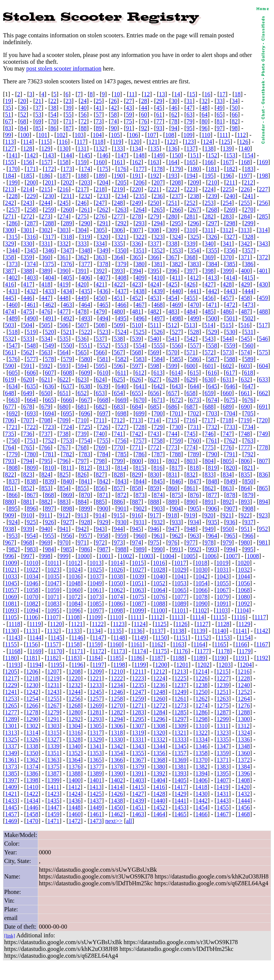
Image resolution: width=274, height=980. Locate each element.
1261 (180, 699)
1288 (244, 712)
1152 (203, 638)
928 (86, 522)
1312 (244, 726)
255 (245, 203)
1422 (32, 794)
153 (231, 155)
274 (64, 216)
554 (140, 345)
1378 (117, 767)
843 (122, 481)
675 (231, 400)
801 (155, 461)
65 (220, 115)
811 (67, 468)
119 (117, 142)
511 (154, 325)
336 (136, 244)
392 (100, 271)
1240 (244, 685)
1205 (11, 672)
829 (136, 475)
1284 (159, 712)
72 (84, 121)
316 (31, 237)
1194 (35, 665)
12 (147, 94)
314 (263, 230)
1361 (11, 760)
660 (227, 393)
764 (9, 447)
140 (245, 148)
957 (86, 536)
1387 (53, 773)
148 (140, 155)
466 (122, 305)
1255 (53, 699)
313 (245, 230)
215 (46, 189)
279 (155, 216)
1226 (201, 678)
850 (249, 481)
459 (263, 298)
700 (158, 413)
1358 (201, 753)
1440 (159, 801)
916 (136, 515)
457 (227, 298)
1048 (74, 583)
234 (122, 196)
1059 (53, 590)
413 (212, 278)
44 (144, 108)
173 (68, 169)
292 (122, 223)
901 (122, 508)
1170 (56, 651)
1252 (244, 692)
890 (191, 502)
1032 (244, 570)
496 (140, 318)
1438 (117, 801)
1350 (32, 753)
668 (104, 400)
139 (227, 148)
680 (64, 407)
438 (140, 291)
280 (173, 216)
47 (189, 108)
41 (99, 108)
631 (227, 379)
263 (122, 210)
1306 (117, 726)
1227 (223, 678)
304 (82, 230)
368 (191, 257)
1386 (32, 773)
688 (209, 407)
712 (118, 420)
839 (50, 481)
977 (191, 542)
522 (86, 332)
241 (249, 196)
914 (100, 515)
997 (28, 556)
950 (227, 529)
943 (100, 529)
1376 (74, 767)
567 (118, 352)
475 (28, 312)
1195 (56, 665)
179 (176, 169)
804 (209, 461)
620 (28, 379)
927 (68, 522)
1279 (53, 712)
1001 (105, 556)
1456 (244, 807)
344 (13, 250)
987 (104, 549)
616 (212, 373)
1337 (11, 746)
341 (227, 244)
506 (64, 325)
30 (174, 101)
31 (189, 101)
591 (28, 366)
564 (64, 352)
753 (68, 441)
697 (104, 413)
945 (136, 529)
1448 (74, 807)
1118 (15, 624)
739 (82, 434)
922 (245, 515)
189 (100, 176)
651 (64, 393)
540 (155, 339)
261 (86, 210)
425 (173, 284)
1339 (53, 746)
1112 (157, 617)
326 (212, 237)
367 (173, 257)
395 (155, 271)
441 (195, 291)
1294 (117, 719)
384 (212, 264)
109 (188, 135)
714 (155, 420)
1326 (32, 739)
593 (64, 366)
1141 (241, 631)
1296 (159, 719)
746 (209, 434)
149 (158, 155)
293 (140, 223)
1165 (220, 644)
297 (212, 223)
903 (158, 508)
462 (50, 305)
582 (122, 359)
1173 (119, 651)
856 (100, 488)
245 (64, 203)
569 (155, 352)
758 (158, 441)
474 (9, 312)
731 (195, 427)
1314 (32, 733)
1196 (77, 665)
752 (50, 441)
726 (104, 427)
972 (100, 542)
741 (118, 434)
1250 (201, 692)
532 (9, 339)
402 (13, 278)
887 (136, 502)
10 (117, 94)
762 (231, 441)
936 (231, 522)
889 (173, 502)
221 (155, 189)
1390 (117, 773)
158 (64, 162)
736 (28, 434)
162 (136, 162)
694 (50, 413)
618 (249, 373)
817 (176, 468)
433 (50, 291)
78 (174, 121)
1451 (138, 807)
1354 (117, 753)
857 (118, 488)
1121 (77, 624)
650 (46, 393)
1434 (32, 801)
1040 (159, 576)
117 (81, 142)
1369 (180, 760)
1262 (201, 699)
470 (195, 305)
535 (64, 339)
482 (155, 312)
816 (158, 468)
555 (158, 345)
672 (176, 400)
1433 (11, 801)
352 (158, 250)
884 (82, 502)
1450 (117, 807)
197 (245, 176)
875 (176, 495)
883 (64, 502)
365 (136, 257)
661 (245, 393)
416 (9, 284)
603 (245, 366)
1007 (232, 556)
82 (235, 121)
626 (136, 379)
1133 (74, 631)
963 (195, 536)
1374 (32, 767)
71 (68, 121)
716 (191, 420)
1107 (53, 617)
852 (28, 488)
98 (235, 128)
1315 (53, 733)
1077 (180, 597)
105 (115, 135)
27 (129, 101)
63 (189, 115)
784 (104, 454)
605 (13, 373)
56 (84, 115)
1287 (223, 712)
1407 (223, 780)
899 (86, 508)
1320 (159, 733)
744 (173, 434)
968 (28, 542)
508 (100, 325)
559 (231, 345)
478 (82, 312)
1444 (244, 801)
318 (68, 237)
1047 (53, 583)
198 (263, 176)
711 (100, 420)
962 (176, 536)
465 (104, 305)
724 (68, 427)
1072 (74, 597)
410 (158, 278)
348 (86, 250)
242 (9, 203)
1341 (96, 746)
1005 (189, 556)
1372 (244, 760)
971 (82, 542)
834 (227, 475)
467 (140, 305)
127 (9, 148)
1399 (53, 780)
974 (136, 542)
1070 (32, 597)
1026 (117, 570)
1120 (56, 624)
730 (176, 427)
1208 (74, 672)
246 (82, 203)
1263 (223, 699)
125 (226, 142)
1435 (53, 801)
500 (212, 318)
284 (245, 216)
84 (23, 128)
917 (155, 515)
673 (195, 400)
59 (129, 115)
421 (100, 284)
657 (173, 393)
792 (249, 454)
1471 (53, 821)
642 (158, 386)
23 (68, 101)
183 (249, 169)
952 (263, 529)
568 (136, 352)
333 (82, 244)
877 (212, 495)
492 (68, 318)
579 (68, 359)
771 (136, 447)
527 (176, 332)
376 (68, 264)
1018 (201, 563)
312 (227, 230)
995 (249, 549)
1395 (223, 773)
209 (195, 182)
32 (204, 101)
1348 (244, 746)
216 (64, 189)
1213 (180, 672)
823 (28, 475)
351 (140, 250)
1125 (160, 624)
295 (176, 223)
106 (133, 135)
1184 (95, 658)
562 (28, 352)
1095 (53, 610)
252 (191, 203)
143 (50, 155)
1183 (74, 658)
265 (158, 210)
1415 (138, 787)
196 (227, 176)
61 (159, 115)
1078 (201, 597)
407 (104, 278)
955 (50, 536)
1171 (77, 651)
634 (13, 386)
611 (122, 373)
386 (249, 264)
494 (104, 318)
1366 (117, 760)
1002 (126, 556)
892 (227, 502)
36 (23, 108)
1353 (96, 753)
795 (46, 461)
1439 (138, 801)
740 (100, 434)
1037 (96, 576)
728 (140, 427)
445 (9, 298)
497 (158, 318)
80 (204, 121)
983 (31, 549)
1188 (178, 658)
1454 (201, 807)
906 (212, 508)
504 (28, 325)
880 (9, 502)
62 (174, 115)
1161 (137, 644)
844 (140, 481)
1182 (53, 658)
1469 (11, 821)
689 (227, 407)
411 (176, 278)
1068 (244, 590)
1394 (201, 773)
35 (8, 108)
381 (158, 264)
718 (227, 420)
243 (28, 203)
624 (100, 379)
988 (122, 549)
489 (13, 318)
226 (245, 189)
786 (140, 454)
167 (227, 162)
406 (86, 278)
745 (191, 434)
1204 (246, 665)
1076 (159, 597)
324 (176, 237)
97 (220, 128)
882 (46, 502)
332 (64, 244)
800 (136, 461)
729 (158, 427)
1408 (244, 780)
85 (38, 128)
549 (50, 345)
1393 (180, 773)
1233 (96, 685)
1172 (98, 651)
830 (155, 475)
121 (153, 142)
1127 (202, 624)
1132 (53, 631)
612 (140, 373)
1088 (159, 604)
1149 (140, 638)
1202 (203, 665)
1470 (32, 821)
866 (13, 495)
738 (64, 434)
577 (31, 359)
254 (227, 203)
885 (100, 502)
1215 (223, 672)
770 (118, 447)
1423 (53, 794)
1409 (11, 787)
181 (212, 169)
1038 (117, 576)
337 (155, 244)
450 (100, 298)
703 (212, 413)
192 (155, 176)
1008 (253, 556)
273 (46, 216)
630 (209, 379)
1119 (35, 624)
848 (212, 481)
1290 (32, 719)
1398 (32, 780)
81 (220, 121)
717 (209, 420)
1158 (74, 644)
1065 (180, 590)
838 (31, 481)
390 (64, 271)
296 (195, 223)
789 (195, 454)
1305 (96, 726)
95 (189, 128)
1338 (32, 746)
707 (28, 420)
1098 (117, 610)
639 (104, 386)
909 (9, 515)
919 (191, 515)
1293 (96, 719)
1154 (245, 638)
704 (231, 413)
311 (209, 230)
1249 (180, 692)
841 (86, 481)
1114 (198, 617)
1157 (53, 644)
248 (118, 203)
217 (82, 189)
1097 (96, 610)
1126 (182, 624)
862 (209, 488)
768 (82, 447)
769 (100, 447)
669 (122, 400)
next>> (114, 821)
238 (195, 196)
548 (31, 345)
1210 (117, 672)
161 (118, 162)
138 (209, 148)
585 (176, 359)
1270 (117, 705)
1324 (244, 733)
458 (245, 298)
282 (209, 216)
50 (235, 108)
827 (100, 475)
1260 (159, 699)
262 (104, 210)
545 (245, 339)
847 (195, 481)
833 (209, 475)
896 (31, 508)
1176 (182, 651)
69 (38, 121)
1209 (96, 672)
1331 (138, 739)
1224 (159, 678)
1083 (53, 604)
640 (122, 386)
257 (13, 210)
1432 (244, 794)
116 (63, 142)
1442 (201, 801)
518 (13, 332)
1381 (180, 767)
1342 (117, 746)
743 (155, 434)
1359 (223, 753)
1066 (201, 590)
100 (25, 135)
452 (136, 298)
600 (191, 366)
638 (86, 386)
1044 (244, 576)
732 (212, 427)
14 (177, 94)
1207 (53, 672)
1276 (244, 705)
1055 (223, 583)
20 (23, 101)
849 (231, 481)
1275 (223, 705)
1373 (11, 767)
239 (212, 196)
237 (176, 196)
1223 (138, 678)
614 (176, 373)
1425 (96, 794)
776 (227, 447)
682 (100, 407)
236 (158, 196)
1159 (95, 644)
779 (13, 454)
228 (13, 196)
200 (31, 182)
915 (118, 515)
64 (204, 115)
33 (220, 101)
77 (159, 121)
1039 (138, 576)
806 (245, 461)
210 (212, 182)
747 (227, 434)
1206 (32, 672)
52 (23, 115)
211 (230, 182)
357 (249, 250)
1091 (223, 604)
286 (13, 223)
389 (46, 271)
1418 (201, 787)
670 (140, 400)
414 (231, 278)
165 (191, 162)
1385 (11, 773)
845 (158, 481)
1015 (138, 563)
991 (176, 549)
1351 (53, 753)
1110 (115, 617)
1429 (180, 794)
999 (64, 556)
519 (31, 332)
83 (8, 128)
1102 (201, 610)
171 (31, 169)
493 (86, 318)
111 (224, 135)
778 (263, 447)
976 (173, 542)
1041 (180, 576)
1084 (74, 604)
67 (8, 121)
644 (195, 386)
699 (140, 413)
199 (13, 182)
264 (140, 210)
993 (212, 549)
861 (191, 488)
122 (171, 142)
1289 (11, 719)
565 (82, 352)
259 (50, 210)
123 (189, 142)
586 (195, 359)
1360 (244, 753)
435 (86, 291)
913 (82, 515)
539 (136, 339)
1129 (244, 624)
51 (8, 115)
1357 (180, 753)
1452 (159, 807)
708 (46, 420)
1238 (201, 685)
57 (99, 115)
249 (136, 203)
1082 (32, 604)
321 (122, 237)
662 (263, 393)
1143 (15, 638)
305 (100, 230)
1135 (115, 631)
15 (192, 94)
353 (176, 250)
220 (136, 189)
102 (61, 135)
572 (209, 352)
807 (263, 461)
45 (159, 108)
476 (46, 312)
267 (195, 210)
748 (245, 434)
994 (231, 549)
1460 (74, 814)
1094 (32, 610)
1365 (96, 760)
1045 (11, 583)
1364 (74, 760)
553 (122, 345)
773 (173, 447)
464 (86, 305)
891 (209, 502)
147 (122, 155)
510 (136, 325)
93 (159, 128)
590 (9, 366)
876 (195, 495)
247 (100, 203)
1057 (11, 590)
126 (244, 142)
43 (129, 108)
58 (114, 115)
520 (50, 332)
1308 (159, 726)
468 (158, 305)
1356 (159, 753)
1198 (119, 665)
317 (50, 237)
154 (249, 155)
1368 (159, 760)
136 (173, 148)
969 (46, 542)
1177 (203, 651)
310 (191, 230)
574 (245, 352)
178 (158, 169)
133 (118, 148)
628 (173, 379)
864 (245, 488)
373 (13, 264)
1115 (219, 617)
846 (176, 481)
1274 (201, 705)
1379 (138, 767)
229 (31, 196)
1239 (223, 685)
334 (100, 244)
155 (9, 162)
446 (28, 298)
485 (209, 312)
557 (195, 345)
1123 (118, 624)
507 (82, 325)
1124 (140, 624)
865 (263, 488)
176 (122, 169)
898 (68, 508)
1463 (138, 814)
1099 (138, 610)
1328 (74, 739)
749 (263, 434)
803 (191, 461)
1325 (11, 739)
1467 (223, 814)
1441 (180, 801)
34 (235, 101)
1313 (11, 733)
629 (191, 379)
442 (212, 291)
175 (104, 169)
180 (195, 169)
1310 (201, 726)
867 (31, 495)
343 (263, 244)
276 (100, 216)
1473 (96, 821)
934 (195, 522)
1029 (180, 570)
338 (173, 244)
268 (212, 210)
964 (212, 536)
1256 (74, 699)
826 (82, 475)
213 (9, 189)
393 (118, 271)
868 (50, 495)
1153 (224, 638)
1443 (223, 801)
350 (122, 250)
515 (227, 325)
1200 (161, 665)
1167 (262, 644)
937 (249, 522)
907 (231, 508)
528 (195, 332)
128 (28, 148)
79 (189, 121)
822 (9, 475)
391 (82, 271)
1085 (96, 604)
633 (263, 379)
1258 (117, 699)
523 (104, 332)
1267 (53, 705)
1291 (53, 719)
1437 (96, 801)
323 (158, 237)
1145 (56, 638)
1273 (180, 705)
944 (118, 529)
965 (231, 536)
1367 (138, 760)
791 (231, 454)
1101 (180, 610)
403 (31, 278)
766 (46, 447)
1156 (32, 644)
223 (191, 189)
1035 (53, 576)
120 (135, 142)
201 (50, 182)
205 (122, 182)
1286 (201, 712)
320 (104, 237)
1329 (96, 739)
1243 (53, 692)
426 (191, 284)
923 (263, 515)
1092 (244, 604)
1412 (74, 787)
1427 (138, 794)
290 (86, 223)
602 (227, 366)
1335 (223, 739)
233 (104, 196)
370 (227, 257)
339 (191, 244)
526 (158, 332)
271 (9, 216)
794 (28, 461)
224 (209, 189)
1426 (117, 794)
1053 (180, 583)
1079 (223, 597)
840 (68, 481)
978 (209, 542)
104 (97, 135)
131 (82, 148)
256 (263, 203)
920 (209, 515)
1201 (182, 665)
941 (64, 529)
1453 (180, 807)
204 (104, 182)
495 (122, 318)
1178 (224, 651)
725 (86, 427)
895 (13, 508)
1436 (74, 801)
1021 (11, 570)
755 (104, 441)
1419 (223, 787)
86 (53, 128)
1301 (11, 726)
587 (212, 359)
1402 (117, 780)
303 (64, 230)
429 (245, 284)
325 (195, 237)
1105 (11, 617)
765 (28, 447)
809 (31, 468)
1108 (74, 617)
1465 (180, 814)
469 (176, 305)
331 (46, 244)
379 (122, 264)
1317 (96, 733)
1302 (32, 726)
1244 (74, 692)
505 (46, 325)
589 (249, 359)
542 (191, 339)
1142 (262, 631)
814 (122, 468)
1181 (32, 658)
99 (8, 135)
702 (195, 413)
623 (82, 379)
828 (118, 475)
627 (155, 379)
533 (28, 339)
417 (28, 284)
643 (176, 386)
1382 (201, 767)
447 (46, 298)
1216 (244, 672)
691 (263, 407)
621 (46, 379)
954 (31, 536)
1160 (115, 644)
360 (46, 257)
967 (9, 542)
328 (249, 237)
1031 (223, 570)
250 (155, 203)
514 (209, 325)
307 (136, 230)
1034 (32, 576)
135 (155, 148)
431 (13, 291)
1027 (138, 570)
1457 (11, 814)
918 (173, 515)
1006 (211, 556)
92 (144, 128)
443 (231, 291)
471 (212, 305)
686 (173, 407)
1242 (32, 692)
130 (64, 148)
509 (118, 325)
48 (204, 108)
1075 (138, 597)
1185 (115, 658)
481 (136, 312)
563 (46, 352)
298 (231, 223)
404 (50, 278)
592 (46, 366)
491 (50, 318)
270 (249, 210)
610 (104, 373)
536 (82, 339)
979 (227, 542)
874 (158, 495)
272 (28, 216)
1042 (201, 576)
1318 (117, 733)
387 (9, 271)
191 (136, 176)
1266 (32, 705)
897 (50, 508)
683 (118, 407)
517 (263, 325)
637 (68, 386)
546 (263, 339)
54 (53, 115)
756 (122, 441)
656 (155, 393)
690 (245, 407)
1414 (117, 787)
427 (209, 284)
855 (82, 488)
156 (28, 162)
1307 (138, 726)
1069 (11, 597)
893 (245, 502)
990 (158, 549)
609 (86, 373)
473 (249, 305)
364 (118, 257)
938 (9, 529)
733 (231, 427)
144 (68, 155)
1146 (77, 638)
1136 (137, 631)
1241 (11, 692)
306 (118, 230)
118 (99, 142)
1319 (138, 733)
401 (263, 271)
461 (31, 305)
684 (136, 407)
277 (118, 216)
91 (129, 128)
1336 (244, 739)
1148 (119, 638)
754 (86, 441)
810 (50, 468)
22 (53, 101)
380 (140, 264)
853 (46, 488)
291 (104, 223)
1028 (159, 570)
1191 (241, 658)
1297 (180, 719)
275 (82, 216)
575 (263, 352)
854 (64, 488)
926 (50, 522)
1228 (244, 678)
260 (68, 210)
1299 (223, 719)
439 (158, 291)
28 (144, 101)
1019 (223, 563)
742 (136, 434)
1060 (74, 590)
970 (64, 542)
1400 (74, 780)
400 (245, 271)
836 (263, 475)
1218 (32, 678)
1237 (180, 685)
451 (118, 298)
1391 (138, 773)
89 (99, 128)
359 (28, 257)
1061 (96, 590)
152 (212, 155)
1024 (74, 570)
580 (86, 359)
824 (46, 475)
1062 (117, 590)
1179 (245, 651)
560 (249, 345)
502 (249, 318)
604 (263, 366)
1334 (201, 739)
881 (28, 502)
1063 (138, 590)
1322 (201, 733)
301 (28, 230)
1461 (96, 814)
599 (173, 366)
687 (191, 407)
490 (31, 318)
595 (100, 366)
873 (140, 495)
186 (46, 176)
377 (86, 264)
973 (118, 542)
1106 (32, 617)
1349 (11, 753)
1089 (180, 604)
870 (86, 495)
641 (140, 386)
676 (249, 400)
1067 (223, 590)
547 (13, 345)
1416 (159, 787)
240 (231, 196)
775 (209, 447)
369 (209, 257)
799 (118, 461)
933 (176, 522)
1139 (199, 631)
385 (231, 264)
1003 (147, 556)
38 (53, 108)
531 (249, 332)
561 (9, 352)
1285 (180, 712)
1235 (138, 685)
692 (13, 413)
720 (263, 420)
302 (46, 230)
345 (31, 250)
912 (64, 515)
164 (173, 162)
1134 (95, 631)
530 (231, 332)
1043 (223, 576)
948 (191, 529)
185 (28, 176)
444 (249, 291)
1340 (74, 746)
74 (114, 121)
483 (173, 312)
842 (104, 481)
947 (173, 529)
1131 (32, 631)
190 (118, 176)
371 (245, 257)
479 (100, 312)
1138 (178, 631)
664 (31, 400)
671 (158, 400)
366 (155, 257)
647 (249, 386)
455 (191, 298)
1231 (53, 685)
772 (155, 447)
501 (231, 318)
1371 (223, 760)
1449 (96, 807)
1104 (243, 610)
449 (82, 298)
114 (27, 142)
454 (173, 298)
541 (173, 339)
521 (68, 332)
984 (50, 549)
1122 (98, 624)
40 (84, 108)
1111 (136, 617)
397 (191, 271)
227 (263, 189)
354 (195, 250)
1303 (53, 726)
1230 (32, 685)
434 (68, 291)
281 (191, 216)
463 (68, 305)
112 (241, 135)
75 (129, 121)
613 (158, 373)
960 (140, 536)
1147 (98, 638)
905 (195, 508)
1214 (201, 672)
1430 (201, 794)
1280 (74, 712)
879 (249, 495)
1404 (159, 780)
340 (209, 244)
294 (158, 223)
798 (100, 461)
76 (144, 121)
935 (212, 522)
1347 (223, 746)
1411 (53, 787)
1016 (159, 563)
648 (9, 393)
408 (122, 278)
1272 (159, 705)
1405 (180, 780)
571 (191, 352)
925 (31, 522)
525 (140, 332)
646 (231, 386)
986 (86, 549)
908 (249, 508)
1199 (140, 665)
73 (99, 121)
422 (118, 284)
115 (45, 142)
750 (13, 441)
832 (191, 475)
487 (245, 312)
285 (263, 216)
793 (9, 461)
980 (245, 542)
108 (170, 135)
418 (46, 284)
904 (176, 508)
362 (82, 257)
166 (209, 162)
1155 (11, 644)
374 (31, 264)
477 (64, 312)
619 (9, 379)
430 (263, 284)
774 (191, 447)
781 (50, 454)
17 (222, 94)
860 (173, 488)
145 (86, 155)
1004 (168, 556)
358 (9, 257)
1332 (159, 739)
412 (194, 278)
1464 (159, 814)
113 (9, 142)
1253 (11, 699)
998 (46, 556)
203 (86, 182)
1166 (241, 644)
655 (136, 393)
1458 (32, 814)
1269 (96, 705)
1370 (201, 760)
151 (195, 155)
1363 (53, 760)
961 (158, 536)
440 (176, 291)
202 (68, 182)
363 (100, 257)
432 (31, 291)
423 (136, 284)
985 (68, 549)
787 (158, 454)
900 (104, 508)
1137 (157, 631)
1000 (84, 556)
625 (118, 379)
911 (46, 515)
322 (140, 237)
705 (249, 413)
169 (263, 162)
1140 (220, 631)
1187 (157, 658)
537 (100, 339)
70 (53, 121)
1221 (96, 678)
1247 (138, 692)
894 (263, 502)
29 (159, 101)
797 (82, 461)
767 (64, 447)
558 (212, 345)
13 (162, 94)
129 (46, 148)
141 (13, 155)
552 (104, 345)
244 (46, 203)
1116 (239, 617)
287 (31, 223)
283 (227, 216)
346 (50, 250)
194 (191, 176)
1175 (161, 651)
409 (140, 278)
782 (68, 454)
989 (140, 549)
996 (9, 556)
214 (28, 189)
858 (136, 488)
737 (46, 434)
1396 (244, 773)
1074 (117, 597)
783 (86, 454)
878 (231, 495)
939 (28, 529)
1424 (74, 794)
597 (136, 366)
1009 (11, 563)
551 (86, 345)
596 (118, 366)
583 (140, 359)
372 (263, 257)
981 (263, 542)
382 (176, 264)
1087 (138, 604)
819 (212, 468)
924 (13, 522)
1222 (117, 678)
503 (9, 325)
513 (191, 325)
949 (209, 529)
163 (155, 162)
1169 (35, 651)
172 (50, 169)
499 (195, 318)
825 (64, 475)
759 (176, 441)
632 (245, 379)
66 (235, 115)
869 (68, 495)
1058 (32, 590)
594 (82, 366)
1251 (223, 692)
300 (9, 230)
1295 (138, 719)
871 (104, 495)
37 (38, 108)
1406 (201, 780)
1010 (32, 563)
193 (173, 176)
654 (118, 393)
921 (227, 515)
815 (140, 468)
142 (31, 155)
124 (207, 142)
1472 (74, 821)
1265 (11, 705)
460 (13, 305)
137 (191, 148)
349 (104, 250)
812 (85, 468)
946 (155, 529)
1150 (161, 638)
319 (86, 237)
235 (140, 196)
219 (118, 189)
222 (173, 189)
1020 (244, 563)
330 (28, 244)
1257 (96, 699)
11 (132, 94)
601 (209, 366)
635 (31, 386)
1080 (244, 597)
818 (194, 468)
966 (249, 536)
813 (104, 468)
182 (231, 169)
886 (118, 502)
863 (227, 488)
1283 (138, 712)
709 (64, 420)
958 (104, 536)
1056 (244, 583)
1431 (223, 794)
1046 (32, 583)
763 (249, 441)
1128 (223, 624)
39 (68, 108)
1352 (74, 753)
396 (173, 271)
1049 (96, 583)
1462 (117, 814)
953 (13, 536)
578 (50, 359)
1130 (11, 631)
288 (50, 223)
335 (118, 244)
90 (114, 128)
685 (155, 407)
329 (9, 244)
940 (46, 529)
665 (50, 400)
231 (68, 196)
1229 (11, 685)
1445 (11, 807)
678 (28, 407)
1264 (244, 699)
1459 (53, 814)
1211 (138, 672)
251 (173, 203)
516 (245, 325)
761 (212, 441)
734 (249, 427)
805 (227, 461)
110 (206, 135)
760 (195, 441)
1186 (137, 658)
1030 (201, 570)
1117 (260, 617)
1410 (32, 787)
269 (231, 210)
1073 (96, 597)
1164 (199, 644)
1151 (182, 638)
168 (245, 162)
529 (212, 332)
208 (176, 182)
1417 (180, 787)
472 (231, 305)
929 (104, 522)
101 (43, 135)
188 (82, 176)
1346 (201, 746)
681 (82, 407)
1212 (159, 672)
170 (13, 169)
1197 (98, 665)
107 (152, 135)
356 (231, 250)
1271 (138, 705)
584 (158, 359)
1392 (159, 773)
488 (263, 312)
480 (118, 312)
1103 (222, 610)
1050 (117, 583)
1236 (159, 685)
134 (136, 148)
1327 (53, 739)
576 (13, 359)
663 (13, 400)
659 (209, 393)
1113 (177, 617)
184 (9, 176)
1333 (180, 739)
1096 (74, 610)
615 (194, 373)
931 (140, 522)
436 (104, 291)
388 (28, 271)
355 (212, 250)
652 (82, 393)
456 (209, 298)
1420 (244, 787)
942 (82, 529)
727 (122, 427)
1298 (201, 719)
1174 (140, 651)
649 (28, 393)
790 (212, 454)
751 (31, 441)
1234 (117, 685)
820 (231, 468)
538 (118, 339)
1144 (35, 638)
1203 (224, 665)
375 (50, 264)
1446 (32, 807)
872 (122, 495)
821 (249, 468)
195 (209, 176)
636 (50, 386)
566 (100, 352)
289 (68, 223)
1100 (159, 610)
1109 (95, 617)
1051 (138, 583)
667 (86, 400)
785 (122, 454)
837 (13, 481)
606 (31, 373)
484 (191, 312)
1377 (96, 767)
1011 (53, 563)
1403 (138, 780)
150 (176, 155)
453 (155, 298)
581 (104, 359)
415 (249, 278)
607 (50, 373)
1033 (11, 576)
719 (245, 420)
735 (9, 434)
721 (13, 427)
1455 (223, 807)
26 (114, 101)
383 (195, 264)
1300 (244, 719)
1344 (159, 746)
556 (176, 345)
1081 (11, 604)
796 (64, 461)
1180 (11, 658)
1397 (11, 780)
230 (50, 196)
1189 (199, 658)
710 (82, 420)
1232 (74, 685)
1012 (74, 563)
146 (104, 155)
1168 (15, 651)
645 (212, 386)
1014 (117, 563)
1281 (96, 712)
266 (176, 210)
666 (68, 400)
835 (245, 475)
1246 (117, 692)
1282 (117, 712)
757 (140, 441)
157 (46, 162)
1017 (180, 563)
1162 (157, 644)
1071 (53, 597)
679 (46, 407)
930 (122, 522)
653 (100, 393)
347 (68, 250)
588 (231, 359)
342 (245, 244)
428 (227, 284)
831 (173, 475)
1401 (96, 780)
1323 (223, 733)
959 (122, 536)
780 (31, 454)
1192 (262, 658)
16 (207, 94)
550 (68, 345)
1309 (180, 726)
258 (31, 210)
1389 (96, 773)
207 (158, 182)
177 (140, 169)
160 (100, 162)
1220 (74, 678)
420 (82, 284)
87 (68, 128)
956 (68, 536)
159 (82, 162)
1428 (159, 794)
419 (64, 284)
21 (38, 101)
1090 (201, 604)
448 (64, 298)
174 (86, 169)
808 (13, 468)
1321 (180, 733)
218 (100, 189)
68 (23, 121)
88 (84, 128)
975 (155, 542)
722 (31, 427)
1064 (159, 590)
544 (227, 339)
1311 (222, 726)
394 (136, 271)
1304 (74, 726)
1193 (15, 665)
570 (173, 352)
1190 (220, 658)
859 (155, 488)
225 (227, 189)
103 (79, 135)
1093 (11, 610)
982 (13, 549)
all (129, 821)
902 (140, 508)
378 (104, 264)
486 (227, 312)
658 (191, 393)
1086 (117, 604)
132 (100, 148)
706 (9, 420)
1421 (11, 794)
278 (136, 216)
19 (8, 101)
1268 (74, 705)
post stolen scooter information (64, 68)
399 (227, 271)
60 (144, 115)
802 (173, 461)
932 (158, 522)
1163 (178, 644)
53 (38, 115)
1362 (32, 760)
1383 (223, 767)
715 (173, 420)
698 (122, 413)
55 (68, 115)
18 (237, 94)
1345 (180, 746)
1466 (201, 814)
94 (174, 128)
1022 (32, 570)
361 (64, 257)
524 (122, 332)
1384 (244, 767)
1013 (96, 563)
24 (84, 101)
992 (195, 549)
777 (245, 447)
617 (231, 373)
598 (155, 366)
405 (68, 278)
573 (227, 352)
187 (64, 176)
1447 (53, 807)
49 (220, 108)
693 (31, 413)
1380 (159, 767)
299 (249, 223)
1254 (32, 699)
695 (68, 413)
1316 (74, 733)
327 (231, 237)
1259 (138, 699)
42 (114, 108)
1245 (96, 692)
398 (209, 271)
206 (140, 182)
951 (245, 529)
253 (209, 203)
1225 (180, 678)
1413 (96, 787)
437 (122, 291)
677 (9, 407)
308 (155, 230)
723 (50, 427)
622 (64, 379)
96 (204, 128)
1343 (138, 746)
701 (176, 413)
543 (209, 339)
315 (13, 237)
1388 (74, 773)
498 (176, 318)
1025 (96, 570)
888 (155, 502)
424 (155, 284)
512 (173, 325)
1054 (201, 583)
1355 (138, 753)
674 (212, 400)
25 (99, 101)
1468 (244, 814)
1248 (159, 692)
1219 (53, 678)
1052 (159, 583)
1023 (53, 570)
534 (46, 339)
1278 (32, 712)
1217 (11, 678)
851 (9, 488)
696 (86, 413)
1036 (74, 576)
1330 (117, 739)
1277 (11, 712)
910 (28, 515)
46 (174, 108)
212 (249, 182)
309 (173, 230)
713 (136, 420)
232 (86, 196)
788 (176, 454)
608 (68, 373)
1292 (74, 719)
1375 (53, 767)
